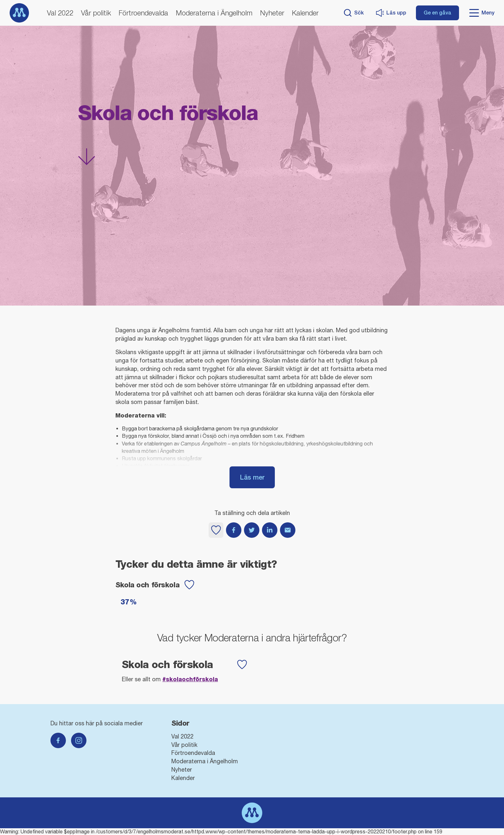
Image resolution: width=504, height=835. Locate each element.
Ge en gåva (437, 13)
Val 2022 (60, 13)
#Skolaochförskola (190, 679)
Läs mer (252, 477)
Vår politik (96, 13)
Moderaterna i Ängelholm (214, 13)
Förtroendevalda (143, 13)
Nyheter (272, 13)
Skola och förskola (147, 585)
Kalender (305, 13)
